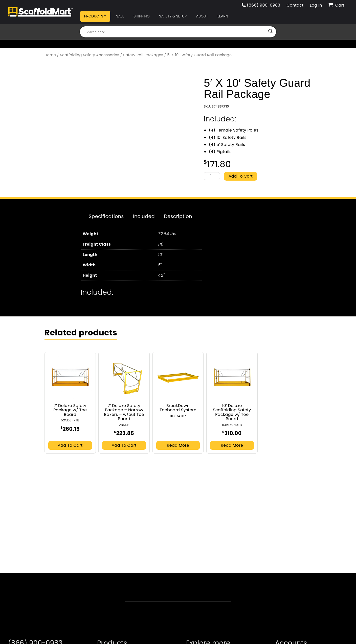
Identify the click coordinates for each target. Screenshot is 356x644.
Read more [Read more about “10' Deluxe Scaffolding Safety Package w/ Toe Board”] (232, 445)
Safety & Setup (173, 16)
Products (94, 16)
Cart (336, 5)
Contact (295, 5)
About (202, 16)
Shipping (141, 16)
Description (178, 216)
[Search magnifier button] (271, 32)
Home (50, 55)
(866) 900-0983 (261, 5)
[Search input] (176, 32)
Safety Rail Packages (143, 55)
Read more (178, 445)
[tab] (106, 216)
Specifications (106, 216)
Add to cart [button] (70, 445)
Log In (316, 5)
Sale (120, 16)
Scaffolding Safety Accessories (90, 55)
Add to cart (241, 176)
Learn (223, 16)
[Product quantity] (212, 176)
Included (144, 216)
